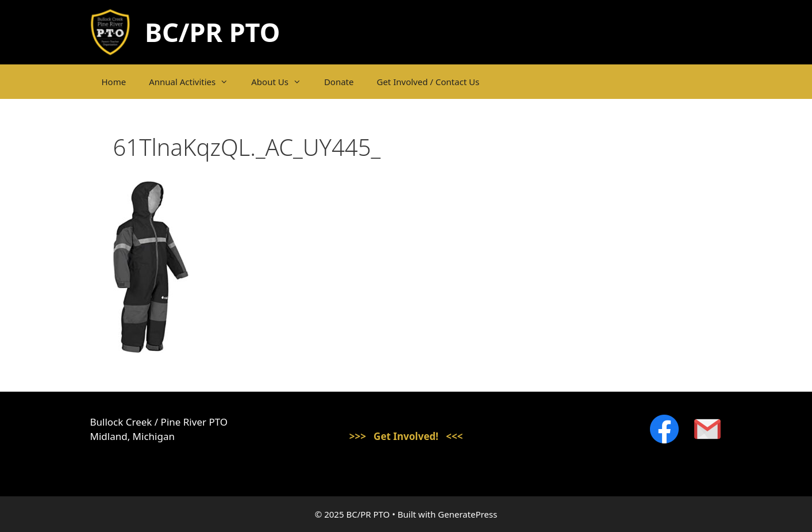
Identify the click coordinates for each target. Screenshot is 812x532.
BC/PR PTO (212, 32)
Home (114, 82)
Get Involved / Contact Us (428, 82)
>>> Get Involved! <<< (406, 436)
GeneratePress (467, 514)
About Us (282, 82)
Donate (339, 82)
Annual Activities (194, 82)
